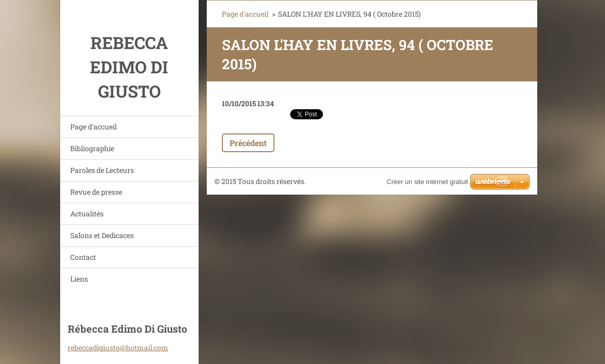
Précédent (248, 143)
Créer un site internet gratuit (427, 182)
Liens (79, 279)
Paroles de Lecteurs (102, 170)
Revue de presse (96, 192)
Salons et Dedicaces (102, 235)
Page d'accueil (94, 127)
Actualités (87, 214)
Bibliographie (92, 148)
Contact (83, 257)
